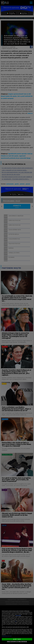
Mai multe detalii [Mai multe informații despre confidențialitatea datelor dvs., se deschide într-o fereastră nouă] (18, 615)
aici (16, 621)
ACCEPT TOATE (17, 639)
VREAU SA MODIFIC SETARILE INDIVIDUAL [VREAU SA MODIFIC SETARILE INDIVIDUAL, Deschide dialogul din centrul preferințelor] (17, 641)
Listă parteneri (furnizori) (7, 636)
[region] (17, 625)
